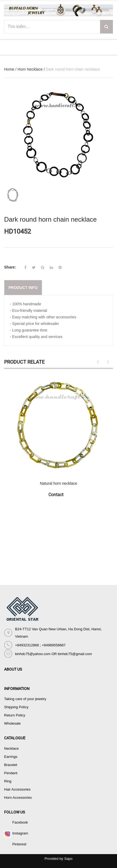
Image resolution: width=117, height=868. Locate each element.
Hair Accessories (17, 789)
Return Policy (15, 715)
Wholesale (12, 723)
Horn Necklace (30, 69)
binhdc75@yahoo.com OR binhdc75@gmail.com (53, 654)
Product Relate (24, 362)
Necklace (11, 748)
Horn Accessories (18, 798)
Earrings (11, 757)
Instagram (20, 833)
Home (9, 69)
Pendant (11, 773)
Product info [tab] (23, 288)
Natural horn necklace (58, 483)
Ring (8, 781)
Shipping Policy (16, 707)
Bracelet (11, 765)
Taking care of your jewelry (25, 699)
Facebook (20, 822)
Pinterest (19, 844)
